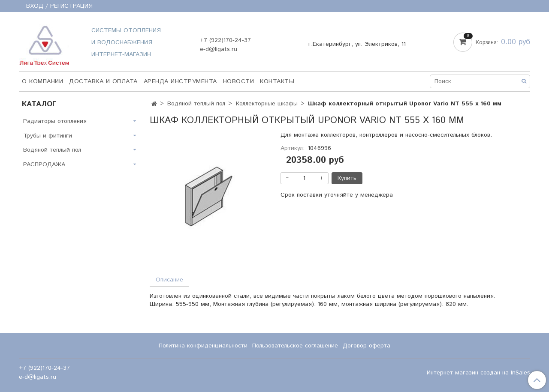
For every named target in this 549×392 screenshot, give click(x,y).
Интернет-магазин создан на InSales (478, 373)
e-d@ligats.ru (219, 49)
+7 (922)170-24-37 (225, 40)
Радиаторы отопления (55, 121)
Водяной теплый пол (196, 104)
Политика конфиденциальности (203, 346)
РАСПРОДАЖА (44, 165)
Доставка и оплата (103, 81)
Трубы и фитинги (48, 136)
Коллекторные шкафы (267, 104)
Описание (169, 280)
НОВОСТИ (239, 81)
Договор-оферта (367, 346)
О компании (42, 81)
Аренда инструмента (180, 81)
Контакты (277, 81)
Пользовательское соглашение (295, 346)
